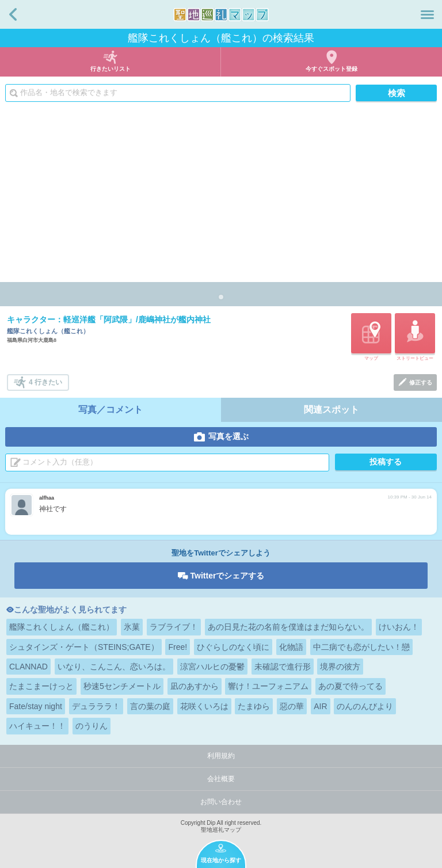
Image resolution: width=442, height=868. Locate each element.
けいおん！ (399, 627)
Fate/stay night (36, 706)
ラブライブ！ (174, 627)
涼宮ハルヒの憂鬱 (212, 667)
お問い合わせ (221, 802)
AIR (320, 706)
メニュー (427, 14)
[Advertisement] (221, 196)
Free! (178, 647)
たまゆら (254, 706)
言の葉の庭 (150, 706)
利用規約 (221, 756)
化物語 (291, 647)
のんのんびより (365, 706)
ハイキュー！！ (37, 726)
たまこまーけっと (41, 686)
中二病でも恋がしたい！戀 (361, 647)
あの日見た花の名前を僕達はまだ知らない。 (288, 627)
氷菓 (132, 627)
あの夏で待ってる (350, 686)
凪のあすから (195, 686)
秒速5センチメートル (122, 686)
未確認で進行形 (283, 667)
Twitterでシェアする (228, 576)
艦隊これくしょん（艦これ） (62, 627)
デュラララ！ (96, 706)
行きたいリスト (110, 69)
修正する (421, 382)
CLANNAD (28, 667)
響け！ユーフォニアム (268, 686)
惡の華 (292, 706)
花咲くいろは (204, 706)
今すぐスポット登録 (331, 69)
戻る (13, 14)
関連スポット (331, 410)
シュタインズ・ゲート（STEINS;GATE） (84, 647)
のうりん (92, 726)
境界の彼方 (340, 667)
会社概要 (221, 779)
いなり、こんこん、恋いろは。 (114, 667)
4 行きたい (45, 382)
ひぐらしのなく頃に (233, 647)
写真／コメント (110, 410)
